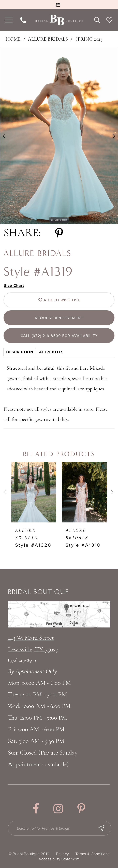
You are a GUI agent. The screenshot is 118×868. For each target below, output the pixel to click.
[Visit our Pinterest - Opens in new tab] (81, 809)
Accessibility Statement (59, 859)
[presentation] (34, 492)
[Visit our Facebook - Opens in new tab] (36, 809)
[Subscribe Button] (101, 828)
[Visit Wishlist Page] (109, 20)
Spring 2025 (89, 39)
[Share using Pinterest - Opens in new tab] (59, 233)
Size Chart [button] (14, 286)
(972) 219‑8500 (22, 661)
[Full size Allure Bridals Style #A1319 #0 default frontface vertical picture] (59, 136)
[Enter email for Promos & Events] (60, 828)
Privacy (62, 854)
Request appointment (59, 318)
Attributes (51, 352)
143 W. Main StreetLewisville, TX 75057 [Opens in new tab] (33, 644)
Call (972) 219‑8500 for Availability (59, 336)
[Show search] (97, 20)
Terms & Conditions (92, 854)
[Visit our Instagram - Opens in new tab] (58, 809)
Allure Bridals (48, 39)
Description (20, 352)
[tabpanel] (59, 136)
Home (13, 39)
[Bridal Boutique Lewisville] (59, 20)
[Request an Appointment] (59, 5)
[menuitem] (8, 20)
